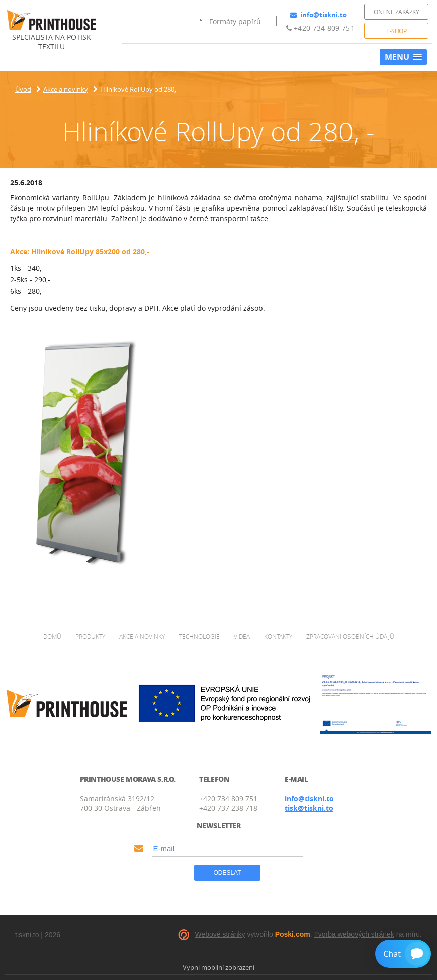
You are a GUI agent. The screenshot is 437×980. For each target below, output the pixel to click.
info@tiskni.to (319, 15)
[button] (403, 57)
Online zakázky (396, 12)
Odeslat (227, 873)
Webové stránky (220, 934)
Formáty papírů (229, 21)
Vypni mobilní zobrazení (218, 967)
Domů (52, 636)
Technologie (199, 636)
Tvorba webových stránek (354, 934)
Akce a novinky (66, 89)
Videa (242, 636)
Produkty (90, 636)
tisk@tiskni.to (309, 808)
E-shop (396, 31)
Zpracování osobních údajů (350, 636)
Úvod (23, 89)
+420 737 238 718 (228, 808)
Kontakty (278, 636)
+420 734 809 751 (320, 28)
